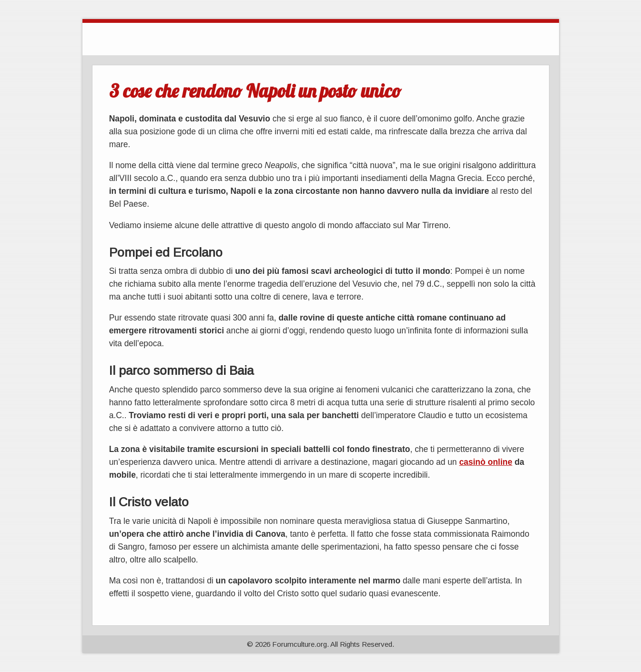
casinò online (485, 462)
